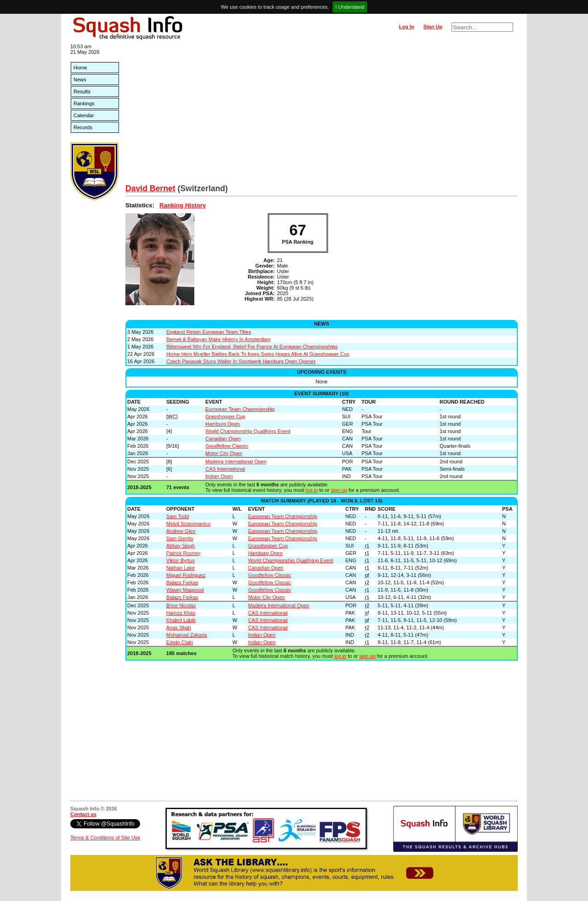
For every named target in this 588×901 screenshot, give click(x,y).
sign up (339, 490)
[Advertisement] (322, 115)
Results (82, 91)
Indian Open (219, 476)
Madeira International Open (236, 462)
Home (80, 68)
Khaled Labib (181, 620)
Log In (406, 27)
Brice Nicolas (181, 605)
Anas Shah (179, 627)
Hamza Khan (181, 613)
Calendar (84, 115)
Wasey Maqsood (185, 590)
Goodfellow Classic (227, 446)
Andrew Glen (181, 531)
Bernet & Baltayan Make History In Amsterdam (218, 339)
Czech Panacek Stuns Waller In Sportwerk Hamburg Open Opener (241, 361)
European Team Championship (240, 409)
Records (83, 127)
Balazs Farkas (182, 582)
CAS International (225, 469)
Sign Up (433, 27)
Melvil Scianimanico (189, 524)
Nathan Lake (181, 568)
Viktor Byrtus (181, 560)
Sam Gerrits (180, 538)
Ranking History (183, 205)
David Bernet (150, 188)
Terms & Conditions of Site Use (105, 838)
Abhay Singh (181, 546)
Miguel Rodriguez (186, 575)
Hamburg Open (223, 424)
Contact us (83, 814)
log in (312, 490)
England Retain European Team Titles (209, 332)
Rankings (84, 103)
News (80, 80)
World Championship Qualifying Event (248, 431)
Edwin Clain (180, 642)
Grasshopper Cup (225, 416)
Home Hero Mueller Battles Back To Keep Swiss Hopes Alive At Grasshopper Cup (258, 354)
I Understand (350, 7)
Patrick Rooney (184, 553)
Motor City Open (224, 453)
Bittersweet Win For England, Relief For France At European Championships (252, 347)
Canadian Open (223, 439)
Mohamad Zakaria (187, 635)
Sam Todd (178, 516)
